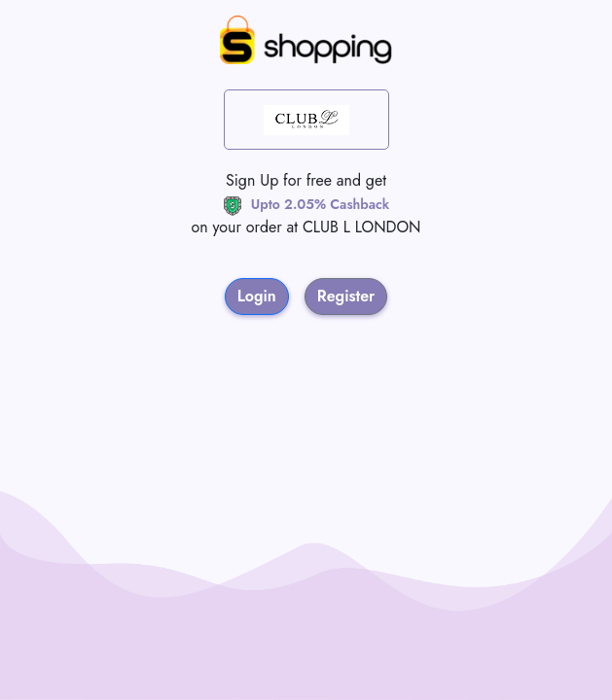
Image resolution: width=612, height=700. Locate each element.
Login (257, 296)
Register (346, 296)
